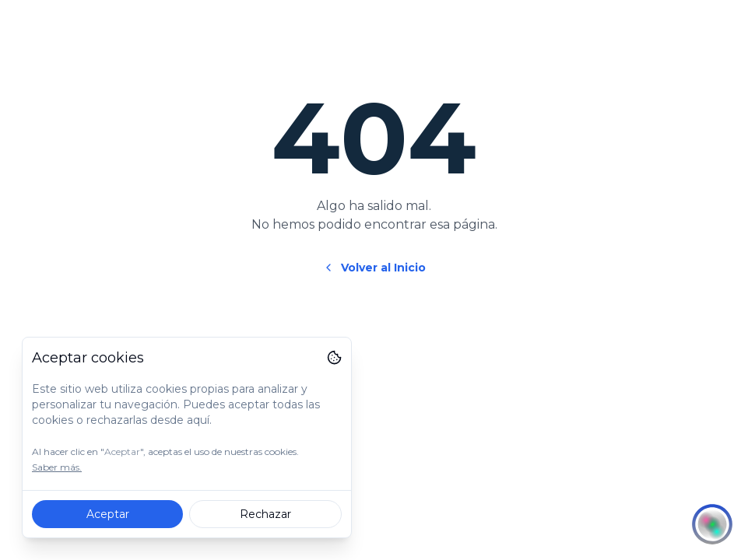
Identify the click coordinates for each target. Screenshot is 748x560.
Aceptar (108, 514)
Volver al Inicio (374, 268)
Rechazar (265, 514)
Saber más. (57, 467)
